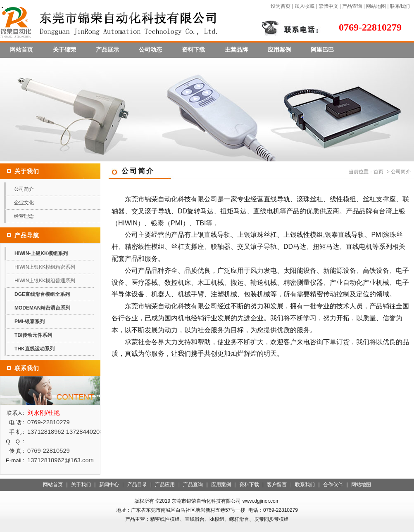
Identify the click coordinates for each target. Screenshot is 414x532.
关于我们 (81, 485)
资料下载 (193, 50)
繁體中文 (328, 6)
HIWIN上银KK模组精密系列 (45, 267)
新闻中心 (109, 485)
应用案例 (279, 50)
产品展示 (107, 50)
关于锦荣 (64, 50)
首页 (378, 172)
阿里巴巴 (322, 50)
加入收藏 (305, 6)
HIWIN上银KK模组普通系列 (45, 281)
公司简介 (24, 189)
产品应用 (165, 485)
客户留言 (277, 485)
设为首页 (281, 6)
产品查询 (352, 6)
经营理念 (24, 216)
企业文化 (24, 203)
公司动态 (150, 50)
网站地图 (376, 6)
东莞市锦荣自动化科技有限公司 (206, 501)
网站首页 (21, 50)
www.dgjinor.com (261, 501)
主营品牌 (236, 50)
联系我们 (400, 6)
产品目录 (137, 485)
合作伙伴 (333, 485)
